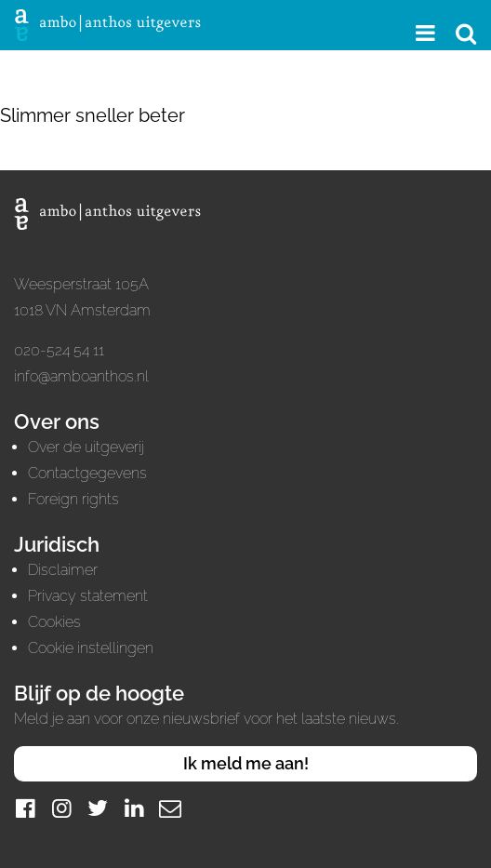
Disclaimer (63, 570)
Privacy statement (88, 596)
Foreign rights (73, 499)
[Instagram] (61, 808)
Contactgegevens (87, 473)
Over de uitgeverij (86, 447)
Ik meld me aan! (246, 763)
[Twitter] (98, 808)
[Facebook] (25, 808)
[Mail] (170, 808)
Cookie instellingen (91, 648)
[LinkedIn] (134, 808)
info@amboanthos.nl (81, 376)
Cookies (54, 622)
